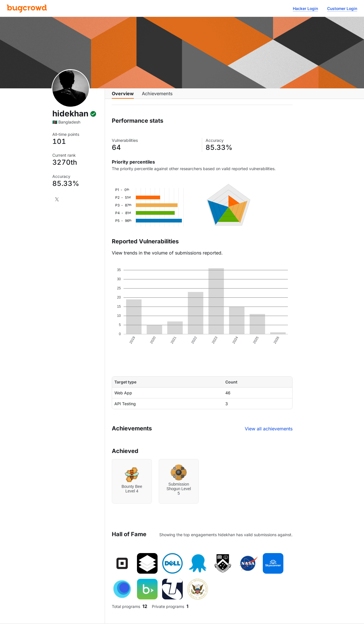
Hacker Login (305, 8)
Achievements (157, 96)
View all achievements (269, 433)
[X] (57, 199)
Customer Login (342, 8)
